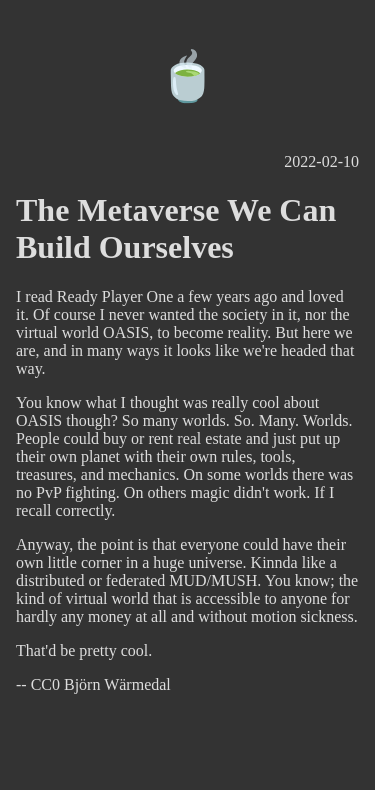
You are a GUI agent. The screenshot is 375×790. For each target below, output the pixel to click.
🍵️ (188, 76)
